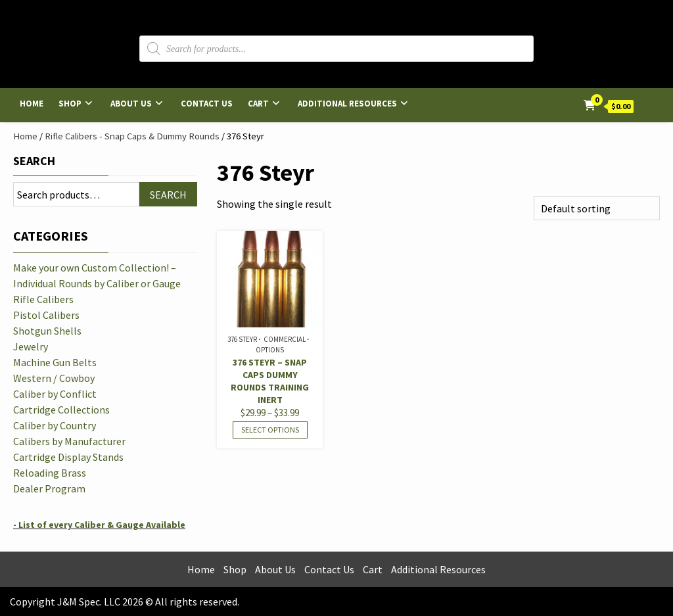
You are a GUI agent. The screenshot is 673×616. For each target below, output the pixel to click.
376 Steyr (242, 339)
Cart (258, 104)
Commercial (285, 339)
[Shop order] (597, 208)
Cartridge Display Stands (68, 457)
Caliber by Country (55, 425)
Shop (70, 104)
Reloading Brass (50, 473)
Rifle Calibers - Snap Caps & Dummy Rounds (132, 136)
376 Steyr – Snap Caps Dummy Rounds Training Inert (270, 381)
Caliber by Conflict (55, 394)
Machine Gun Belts (55, 362)
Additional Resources (347, 104)
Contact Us (207, 104)
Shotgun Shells (47, 331)
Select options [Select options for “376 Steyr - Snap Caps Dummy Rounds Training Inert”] (270, 430)
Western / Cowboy (54, 378)
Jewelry (31, 346)
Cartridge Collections (61, 410)
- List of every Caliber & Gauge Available (99, 525)
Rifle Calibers (43, 299)
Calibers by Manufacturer (69, 441)
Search (34, 161)
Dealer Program (49, 488)
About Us (131, 104)
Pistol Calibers (46, 315)
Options (270, 350)
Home (32, 104)
